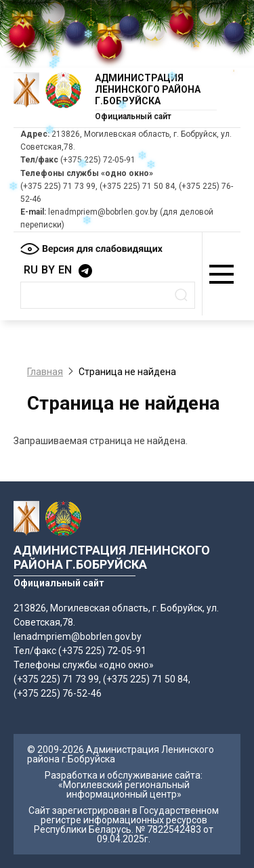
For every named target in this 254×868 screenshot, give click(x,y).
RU (31, 270)
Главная (45, 372)
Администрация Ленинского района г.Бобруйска (148, 89)
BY (48, 270)
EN (65, 270)
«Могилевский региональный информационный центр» (124, 789)
